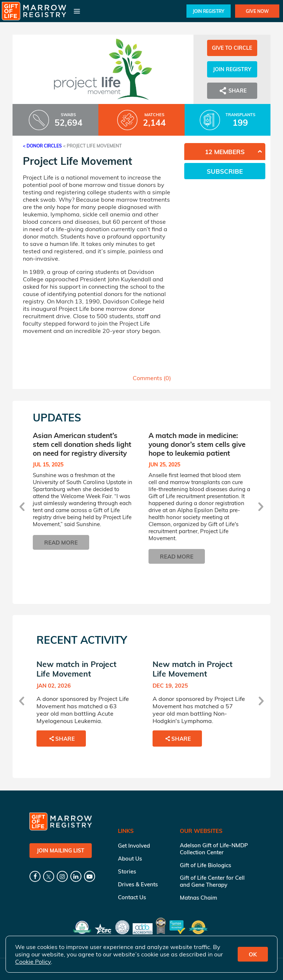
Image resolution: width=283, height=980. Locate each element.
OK (253, 954)
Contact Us (132, 897)
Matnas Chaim (198, 898)
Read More (61, 543)
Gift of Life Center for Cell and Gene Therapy (212, 881)
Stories (127, 871)
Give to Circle (232, 48)
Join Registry (209, 11)
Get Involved (134, 846)
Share (232, 91)
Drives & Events (138, 884)
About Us (130, 859)
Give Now (257, 11)
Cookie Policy (33, 962)
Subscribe (225, 171)
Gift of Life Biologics (205, 865)
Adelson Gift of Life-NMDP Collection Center (214, 849)
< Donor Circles (42, 146)
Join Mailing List (61, 851)
